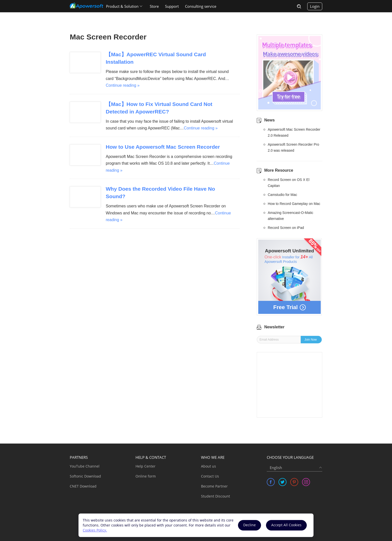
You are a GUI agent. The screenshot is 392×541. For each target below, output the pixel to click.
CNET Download (83, 486)
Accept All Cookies (286, 525)
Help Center (145, 466)
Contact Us (210, 476)
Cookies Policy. (95, 530)
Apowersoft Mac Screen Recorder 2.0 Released (294, 132)
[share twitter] (282, 482)
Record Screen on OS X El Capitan (289, 183)
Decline (249, 525)
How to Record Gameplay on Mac (294, 204)
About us (208, 466)
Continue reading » (123, 85)
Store (154, 6)
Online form (146, 476)
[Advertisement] (289, 385)
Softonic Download (85, 476)
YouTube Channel (85, 466)
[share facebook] (271, 482)
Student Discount (215, 496)
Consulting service (201, 6)
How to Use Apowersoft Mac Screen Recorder (163, 147)
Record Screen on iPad (286, 228)
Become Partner (214, 486)
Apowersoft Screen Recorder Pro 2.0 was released (293, 147)
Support (172, 6)
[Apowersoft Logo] (86, 5)
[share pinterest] (294, 482)
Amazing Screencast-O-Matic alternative (290, 216)
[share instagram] (306, 482)
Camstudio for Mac (282, 195)
